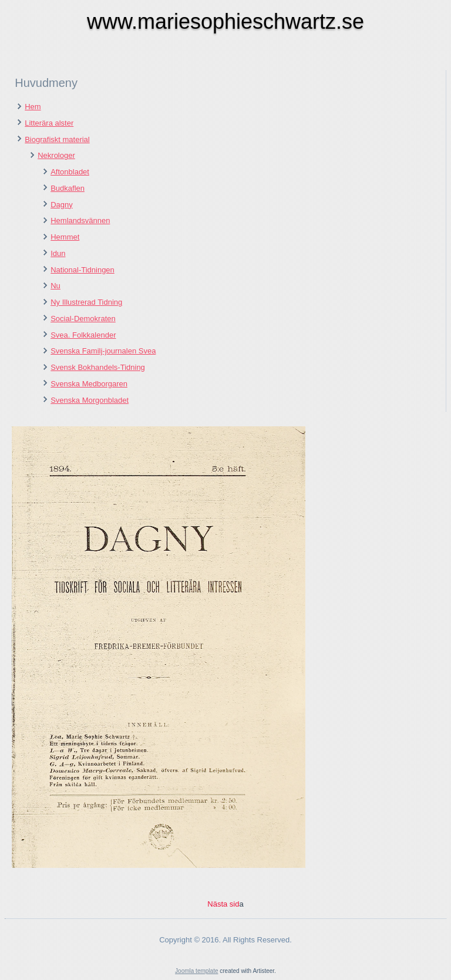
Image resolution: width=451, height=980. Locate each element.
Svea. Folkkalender (83, 335)
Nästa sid (223, 904)
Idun (58, 253)
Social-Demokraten (83, 319)
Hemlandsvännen (80, 220)
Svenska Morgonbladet (90, 400)
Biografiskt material (57, 139)
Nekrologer (56, 155)
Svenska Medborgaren (89, 384)
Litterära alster (49, 123)
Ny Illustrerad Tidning (86, 302)
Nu (55, 286)
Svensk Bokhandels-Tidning (98, 367)
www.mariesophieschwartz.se (225, 21)
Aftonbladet (70, 172)
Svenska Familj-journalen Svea (103, 351)
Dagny (62, 205)
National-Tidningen (83, 270)
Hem (33, 107)
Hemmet (65, 237)
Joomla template (196, 971)
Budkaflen (68, 188)
